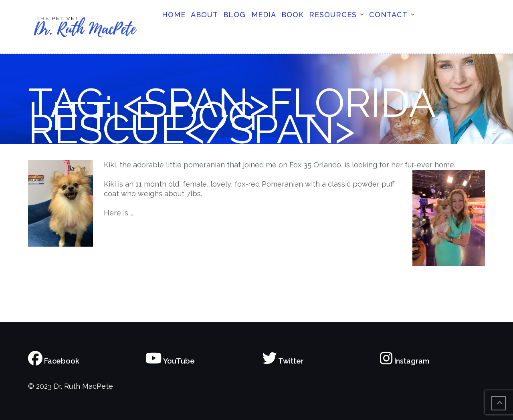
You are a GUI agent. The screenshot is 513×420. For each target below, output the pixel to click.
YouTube (170, 361)
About (204, 15)
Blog (234, 15)
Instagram (405, 361)
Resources (333, 15)
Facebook (54, 361)
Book (293, 15)
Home (174, 15)
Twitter (283, 361)
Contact (388, 15)
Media (264, 15)
